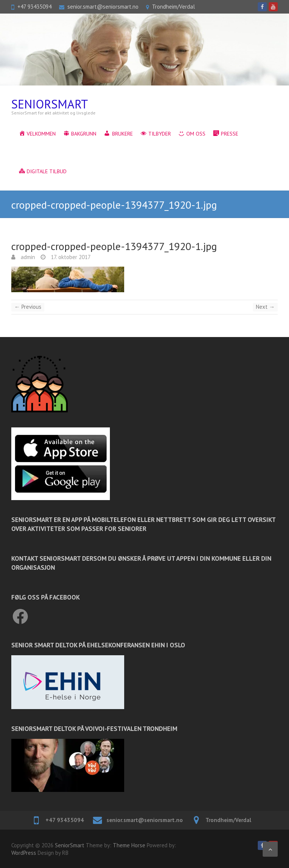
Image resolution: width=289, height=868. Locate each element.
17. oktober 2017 (70, 257)
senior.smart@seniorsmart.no (103, 7)
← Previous (28, 307)
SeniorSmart (50, 104)
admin (27, 257)
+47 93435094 (34, 7)
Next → (265, 307)
